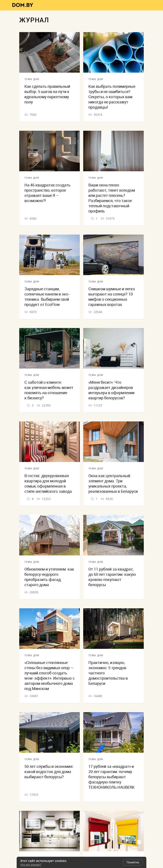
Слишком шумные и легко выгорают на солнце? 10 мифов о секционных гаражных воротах (112, 297)
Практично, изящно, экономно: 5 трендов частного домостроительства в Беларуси (108, 673)
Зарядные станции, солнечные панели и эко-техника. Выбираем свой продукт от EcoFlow (47, 297)
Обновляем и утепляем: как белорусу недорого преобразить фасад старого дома (49, 577)
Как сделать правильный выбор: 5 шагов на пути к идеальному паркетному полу (47, 94)
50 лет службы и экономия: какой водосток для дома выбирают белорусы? (49, 772)
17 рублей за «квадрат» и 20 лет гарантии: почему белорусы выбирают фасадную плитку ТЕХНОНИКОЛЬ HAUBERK (111, 777)
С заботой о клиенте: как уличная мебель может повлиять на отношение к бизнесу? (49, 390)
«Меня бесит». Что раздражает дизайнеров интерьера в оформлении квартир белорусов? (111, 390)
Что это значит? (31, 865)
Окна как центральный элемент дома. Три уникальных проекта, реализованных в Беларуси (113, 484)
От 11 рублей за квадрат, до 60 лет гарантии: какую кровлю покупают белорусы (112, 577)
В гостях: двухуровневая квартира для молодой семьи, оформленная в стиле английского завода (48, 484)
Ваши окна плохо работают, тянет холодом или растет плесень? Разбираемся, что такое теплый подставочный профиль (112, 198)
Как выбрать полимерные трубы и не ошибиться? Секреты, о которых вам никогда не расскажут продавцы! (112, 97)
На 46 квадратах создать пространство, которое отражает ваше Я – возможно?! (47, 193)
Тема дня (32, 79)
